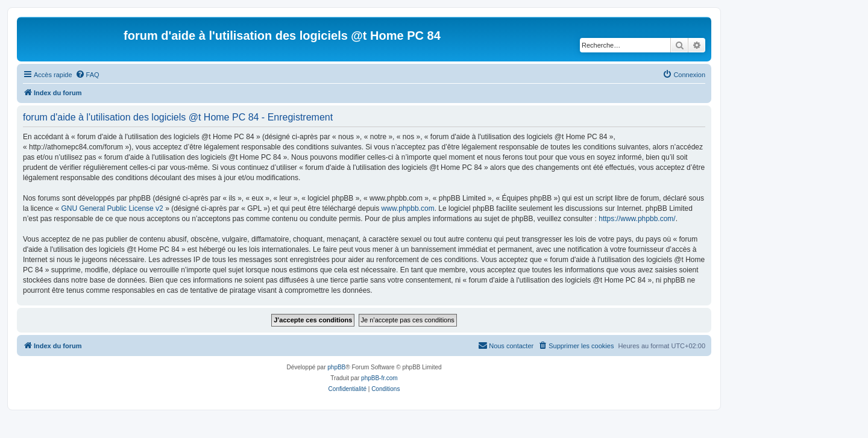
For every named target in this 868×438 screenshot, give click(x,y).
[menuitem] (87, 75)
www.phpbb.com (408, 208)
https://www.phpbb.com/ (637, 219)
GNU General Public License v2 (112, 208)
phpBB (336, 367)
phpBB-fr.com (379, 378)
